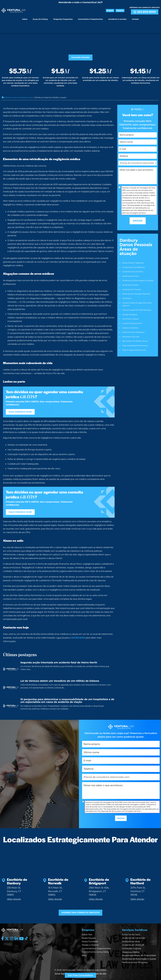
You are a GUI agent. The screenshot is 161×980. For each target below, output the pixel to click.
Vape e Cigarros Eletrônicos (135, 342)
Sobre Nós (87, 931)
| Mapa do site (99, 970)
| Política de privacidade (79, 970)
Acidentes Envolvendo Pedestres (137, 284)
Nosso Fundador (90, 938)
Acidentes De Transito (132, 280)
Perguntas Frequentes (64, 18)
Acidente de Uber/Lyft (133, 941)
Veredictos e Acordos (117, 18)
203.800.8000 (145, 12)
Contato (134, 18)
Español (121, 11)
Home (3, 87)
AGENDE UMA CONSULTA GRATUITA (80, 908)
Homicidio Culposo (131, 310)
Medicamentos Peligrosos (134, 323)
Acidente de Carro (131, 931)
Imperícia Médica (131, 948)
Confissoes (127, 289)
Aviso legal (60, 970)
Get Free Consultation (80, 975)
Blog (84, 951)
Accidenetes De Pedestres (134, 257)
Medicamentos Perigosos (135, 958)
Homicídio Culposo (132, 944)
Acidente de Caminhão (134, 934)
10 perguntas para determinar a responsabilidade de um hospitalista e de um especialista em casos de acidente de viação (67, 691)
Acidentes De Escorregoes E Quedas (139, 271)
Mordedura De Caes (131, 328)
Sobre (26, 18)
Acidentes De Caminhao (133, 261)
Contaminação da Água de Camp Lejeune (137, 295)
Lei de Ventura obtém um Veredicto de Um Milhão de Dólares (60, 671)
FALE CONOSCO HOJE (22, 401)
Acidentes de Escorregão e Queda (139, 955)
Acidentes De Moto (131, 275)
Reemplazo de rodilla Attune (136, 333)
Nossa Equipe (89, 934)
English (113, 11)
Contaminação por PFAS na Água (137, 301)
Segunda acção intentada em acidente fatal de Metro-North (59, 653)
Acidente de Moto (131, 938)
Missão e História (90, 941)
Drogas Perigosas (130, 305)
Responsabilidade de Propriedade (139, 951)
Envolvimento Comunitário (95, 948)
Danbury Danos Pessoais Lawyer (20, 87)
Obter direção (14, 894)
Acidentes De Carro (131, 266)
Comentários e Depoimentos (90, 18)
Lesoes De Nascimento (133, 314)
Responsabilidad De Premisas (136, 337)
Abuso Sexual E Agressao (133, 252)
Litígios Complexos (131, 319)
